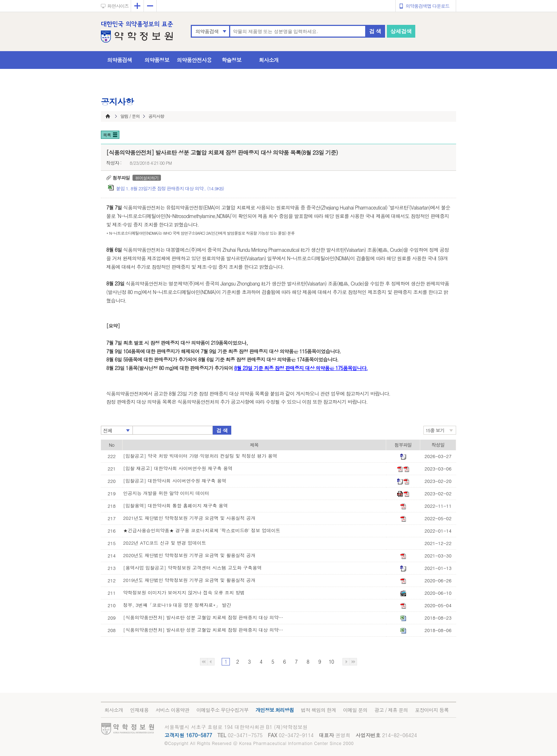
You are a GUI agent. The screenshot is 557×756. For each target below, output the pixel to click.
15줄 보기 (435, 430)
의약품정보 (157, 60)
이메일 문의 (355, 710)
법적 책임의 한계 (318, 710)
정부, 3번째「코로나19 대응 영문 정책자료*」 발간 (177, 605)
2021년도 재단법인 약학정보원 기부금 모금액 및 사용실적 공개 (190, 518)
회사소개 (269, 60)
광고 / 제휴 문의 (391, 710)
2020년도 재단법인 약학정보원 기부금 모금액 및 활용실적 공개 (190, 555)
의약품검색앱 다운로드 (428, 6)
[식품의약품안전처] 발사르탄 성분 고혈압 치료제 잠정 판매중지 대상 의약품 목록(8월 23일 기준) (205, 617)
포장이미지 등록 (432, 710)
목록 (107, 135)
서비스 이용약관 (172, 710)
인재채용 (139, 710)
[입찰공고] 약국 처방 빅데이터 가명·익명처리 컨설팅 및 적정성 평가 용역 (200, 456)
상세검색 (401, 31)
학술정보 (232, 60)
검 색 (375, 31)
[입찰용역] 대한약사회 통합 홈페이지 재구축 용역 (176, 505)
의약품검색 (207, 31)
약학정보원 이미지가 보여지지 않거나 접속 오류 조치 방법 (184, 592)
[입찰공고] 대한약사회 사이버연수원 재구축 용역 (175, 481)
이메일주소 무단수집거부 (223, 710)
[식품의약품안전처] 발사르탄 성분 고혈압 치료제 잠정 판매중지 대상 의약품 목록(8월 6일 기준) (205, 630)
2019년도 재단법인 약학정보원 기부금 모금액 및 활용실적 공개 (190, 580)
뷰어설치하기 (147, 178)
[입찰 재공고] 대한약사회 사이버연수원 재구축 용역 (178, 468)
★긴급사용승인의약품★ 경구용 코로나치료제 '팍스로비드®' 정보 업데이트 (202, 530)
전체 (108, 430)
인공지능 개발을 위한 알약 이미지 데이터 (166, 493)
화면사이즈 (118, 6)
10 (331, 662)
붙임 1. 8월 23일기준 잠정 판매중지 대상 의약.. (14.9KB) (170, 188)
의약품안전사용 (194, 60)
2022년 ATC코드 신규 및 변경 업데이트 (165, 543)
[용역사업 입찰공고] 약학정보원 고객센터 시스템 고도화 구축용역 (193, 568)
